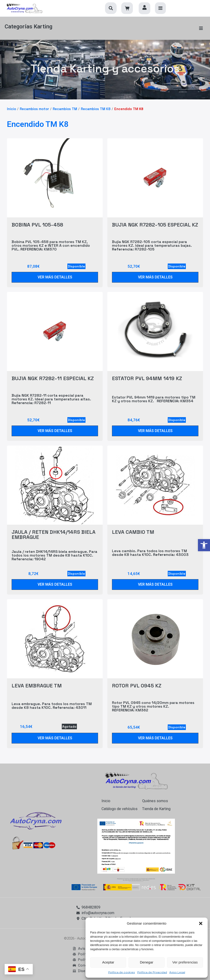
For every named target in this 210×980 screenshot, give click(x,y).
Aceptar (108, 962)
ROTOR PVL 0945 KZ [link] (137, 685)
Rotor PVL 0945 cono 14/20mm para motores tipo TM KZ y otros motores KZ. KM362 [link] (153, 706)
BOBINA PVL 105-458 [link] (37, 224)
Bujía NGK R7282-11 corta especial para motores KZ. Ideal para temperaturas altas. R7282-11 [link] (51, 398)
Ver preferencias (185, 962)
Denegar (147, 962)
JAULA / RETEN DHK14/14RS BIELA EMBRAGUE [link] (54, 534)
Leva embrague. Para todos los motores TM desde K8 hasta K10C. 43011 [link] (52, 705)
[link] (204, 545)
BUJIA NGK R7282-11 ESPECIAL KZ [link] (53, 378)
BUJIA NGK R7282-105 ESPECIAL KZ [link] (155, 224)
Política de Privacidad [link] (152, 972)
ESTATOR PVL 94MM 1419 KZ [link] (147, 378)
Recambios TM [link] (65, 108)
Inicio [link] (11, 108)
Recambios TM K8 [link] (96, 108)
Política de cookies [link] (122, 972)
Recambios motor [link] (34, 108)
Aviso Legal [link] (177, 972)
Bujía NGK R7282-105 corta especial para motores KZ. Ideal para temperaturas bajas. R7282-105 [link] (152, 245)
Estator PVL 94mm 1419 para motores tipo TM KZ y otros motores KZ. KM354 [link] (154, 398)
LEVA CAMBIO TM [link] (133, 531)
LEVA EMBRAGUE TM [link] (37, 685)
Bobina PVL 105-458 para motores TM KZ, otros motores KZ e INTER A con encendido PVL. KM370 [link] (51, 245)
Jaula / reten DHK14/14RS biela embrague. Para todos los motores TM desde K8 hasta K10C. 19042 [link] (54, 555)
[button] (201, 923)
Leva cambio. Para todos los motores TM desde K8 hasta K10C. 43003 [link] (150, 552)
